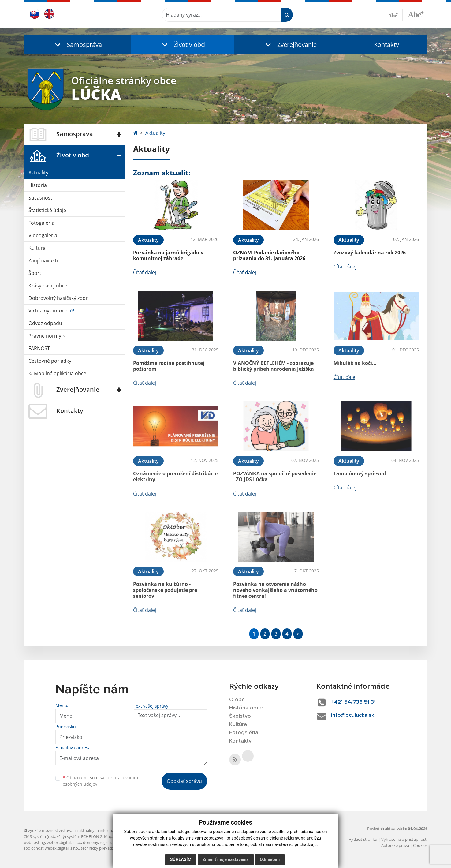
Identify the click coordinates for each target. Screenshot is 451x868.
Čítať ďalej (145, 272)
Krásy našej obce (48, 286)
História (38, 185)
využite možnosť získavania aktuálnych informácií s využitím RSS (84, 830)
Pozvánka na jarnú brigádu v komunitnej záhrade (168, 255)
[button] (77, 45)
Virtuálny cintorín (49, 311)
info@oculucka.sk (353, 715)
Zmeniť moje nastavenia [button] (226, 859)
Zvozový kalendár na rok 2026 (370, 253)
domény (90, 842)
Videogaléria (43, 235)
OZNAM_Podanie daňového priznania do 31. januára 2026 (269, 255)
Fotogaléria (41, 223)
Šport (35, 273)
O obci (237, 700)
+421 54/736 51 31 (353, 702)
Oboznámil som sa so (100, 781)
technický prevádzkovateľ (104, 848)
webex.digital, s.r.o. (64, 842)
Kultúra (37, 248)
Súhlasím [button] (181, 859)
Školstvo (240, 716)
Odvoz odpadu (45, 323)
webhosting (34, 842)
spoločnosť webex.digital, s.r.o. (51, 848)
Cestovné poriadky (50, 361)
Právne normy (47, 336)
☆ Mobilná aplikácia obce (57, 373)
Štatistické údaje (47, 210)
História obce (246, 708)
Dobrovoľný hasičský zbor (58, 298)
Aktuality (38, 173)
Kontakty (386, 45)
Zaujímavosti (43, 260)
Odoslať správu (184, 781)
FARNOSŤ (39, 348)
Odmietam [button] (270, 859)
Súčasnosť (40, 198)
